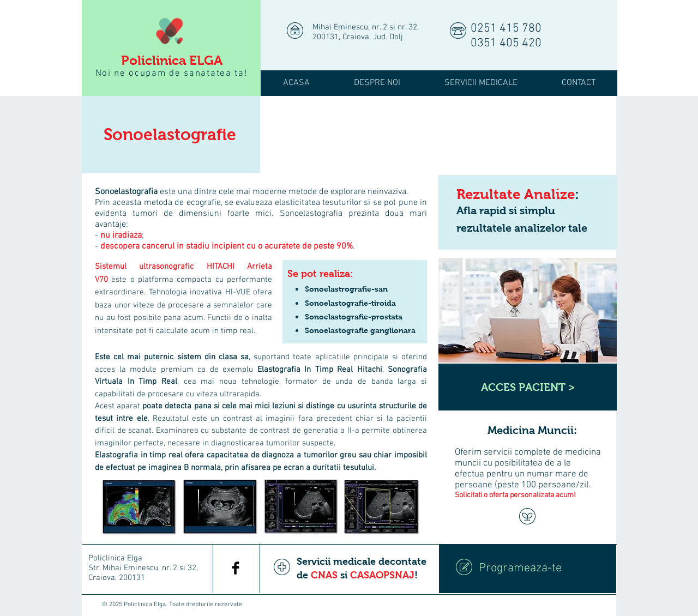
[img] (350, 139)
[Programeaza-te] (528, 569)
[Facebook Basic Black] (236, 568)
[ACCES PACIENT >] (528, 387)
